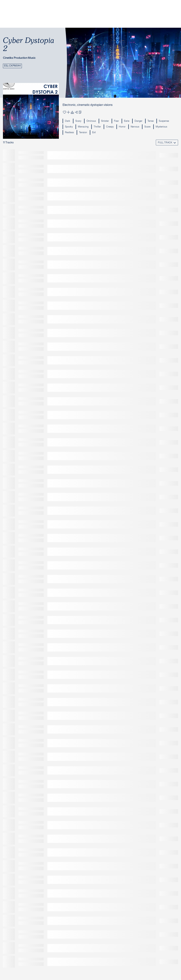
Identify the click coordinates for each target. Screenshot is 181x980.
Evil (94, 133)
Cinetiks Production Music (19, 58)
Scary (78, 121)
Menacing (83, 127)
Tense (151, 121)
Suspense (164, 121)
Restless (69, 133)
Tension (83, 133)
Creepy (110, 127)
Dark (68, 121)
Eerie (127, 121)
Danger (138, 121)
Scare (147, 127)
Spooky (69, 127)
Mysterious (161, 127)
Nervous (135, 127)
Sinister (105, 121)
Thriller (97, 127)
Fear (116, 121)
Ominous (91, 121)
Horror (122, 127)
